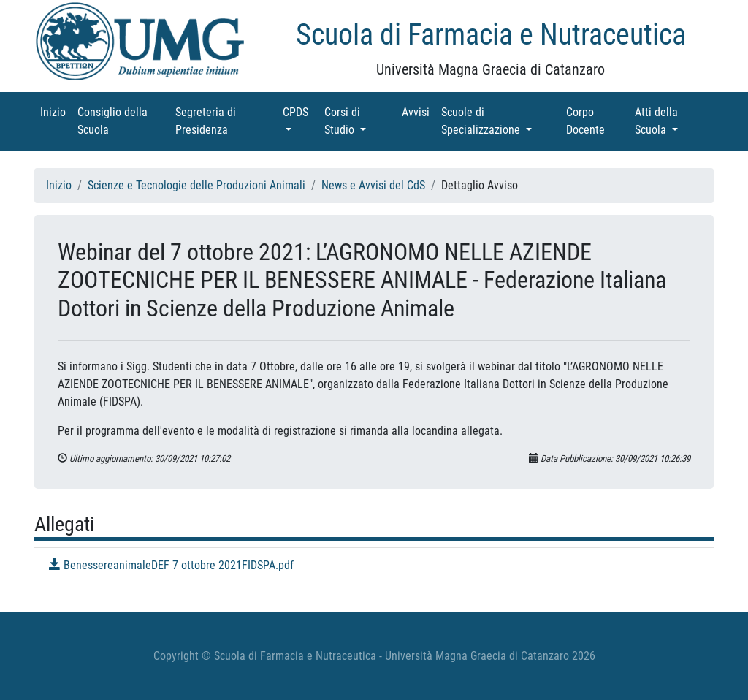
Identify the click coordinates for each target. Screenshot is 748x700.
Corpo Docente (598, 121)
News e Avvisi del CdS (373, 185)
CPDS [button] (301, 111)
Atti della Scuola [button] (672, 121)
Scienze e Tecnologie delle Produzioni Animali (196, 185)
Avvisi (419, 111)
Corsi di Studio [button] (360, 121)
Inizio (56, 111)
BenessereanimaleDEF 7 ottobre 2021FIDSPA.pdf (171, 565)
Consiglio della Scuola (114, 121)
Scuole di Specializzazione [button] (501, 121)
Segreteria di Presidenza (222, 121)
